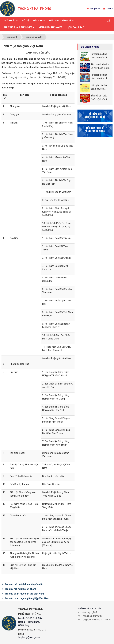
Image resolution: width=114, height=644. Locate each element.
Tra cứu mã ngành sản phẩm (19, 589)
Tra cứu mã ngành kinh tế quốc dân (23, 584)
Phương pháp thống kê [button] (19, 28)
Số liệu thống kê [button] (33, 21)
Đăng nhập (93, 9)
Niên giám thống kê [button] (50, 27)
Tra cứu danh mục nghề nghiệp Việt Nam (26, 598)
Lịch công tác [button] (75, 27)
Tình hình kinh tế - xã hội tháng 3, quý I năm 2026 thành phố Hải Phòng (100, 66)
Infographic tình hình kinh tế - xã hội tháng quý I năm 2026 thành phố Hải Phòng (99, 77)
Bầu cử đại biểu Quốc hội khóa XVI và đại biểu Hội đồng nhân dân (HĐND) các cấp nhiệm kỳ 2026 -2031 (100, 98)
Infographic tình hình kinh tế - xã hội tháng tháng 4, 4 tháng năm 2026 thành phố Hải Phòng (100, 56)
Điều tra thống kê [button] (61, 21)
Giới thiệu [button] (11, 21)
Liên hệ (108, 9)
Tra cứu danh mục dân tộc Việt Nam (23, 594)
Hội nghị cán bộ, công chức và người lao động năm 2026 (99, 87)
